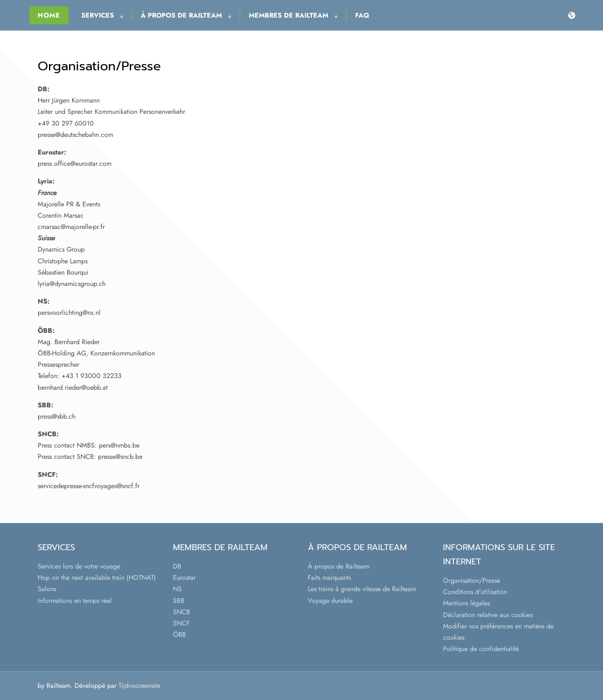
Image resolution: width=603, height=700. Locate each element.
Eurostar (184, 578)
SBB (179, 601)
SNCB (182, 612)
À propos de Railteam (186, 15)
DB (177, 566)
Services (102, 15)
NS (177, 589)
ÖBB (179, 634)
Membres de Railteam (293, 15)
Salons (47, 589)
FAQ (362, 15)
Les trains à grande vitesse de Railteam (362, 589)
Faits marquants (329, 578)
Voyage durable (330, 601)
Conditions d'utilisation (475, 592)
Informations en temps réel (75, 601)
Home (49, 15)
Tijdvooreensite (139, 686)
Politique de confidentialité (481, 649)
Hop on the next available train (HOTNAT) (97, 578)
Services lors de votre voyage (79, 566)
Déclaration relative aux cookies (488, 615)
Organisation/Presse (472, 580)
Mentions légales (466, 603)
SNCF (181, 623)
